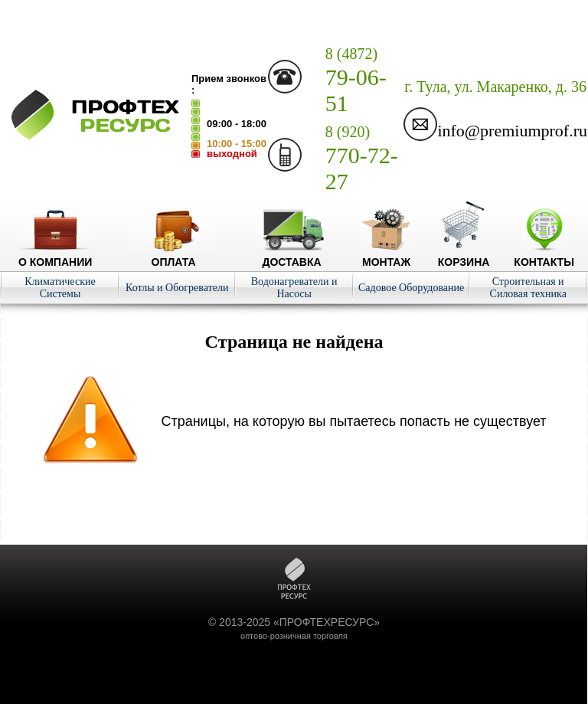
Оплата (174, 256)
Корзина (464, 256)
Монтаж (386, 256)
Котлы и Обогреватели (177, 288)
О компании (56, 256)
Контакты (544, 256)
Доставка (292, 256)
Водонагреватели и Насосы (294, 288)
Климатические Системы (60, 288)
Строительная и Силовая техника (528, 288)
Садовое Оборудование (411, 288)
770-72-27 (362, 159)
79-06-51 (356, 80)
